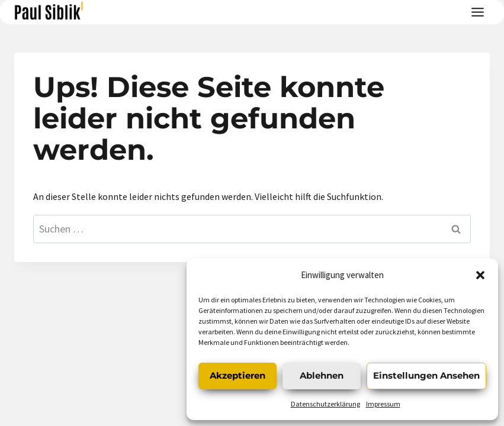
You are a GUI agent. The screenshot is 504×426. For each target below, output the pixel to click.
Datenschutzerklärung (325, 404)
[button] (480, 275)
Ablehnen (322, 375)
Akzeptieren (237, 375)
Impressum (383, 404)
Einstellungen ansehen (426, 375)
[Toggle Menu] (478, 12)
